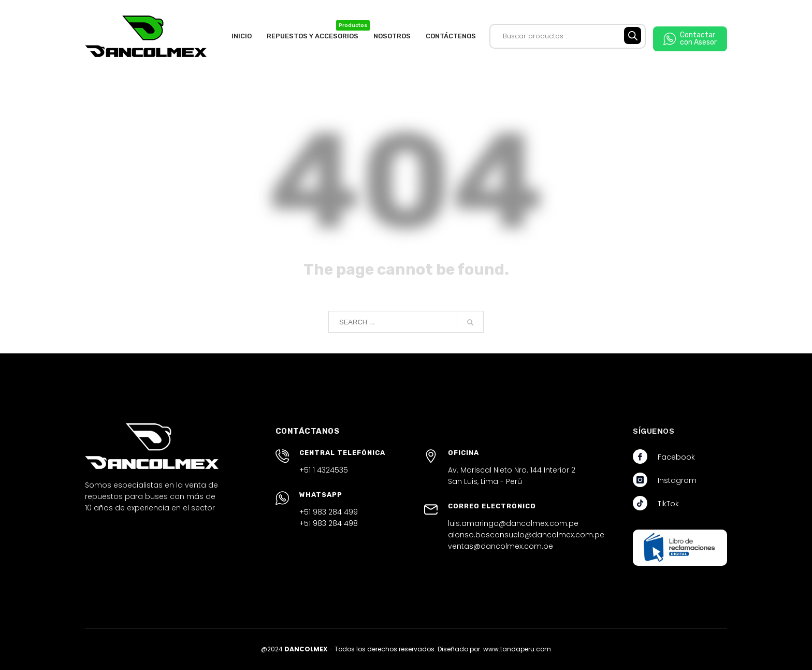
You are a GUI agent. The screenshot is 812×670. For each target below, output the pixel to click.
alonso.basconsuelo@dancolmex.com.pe (526, 535)
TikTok (668, 504)
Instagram (677, 480)
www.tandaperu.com (517, 649)
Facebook (676, 457)
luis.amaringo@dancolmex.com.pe (513, 523)
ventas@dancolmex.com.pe (501, 546)
